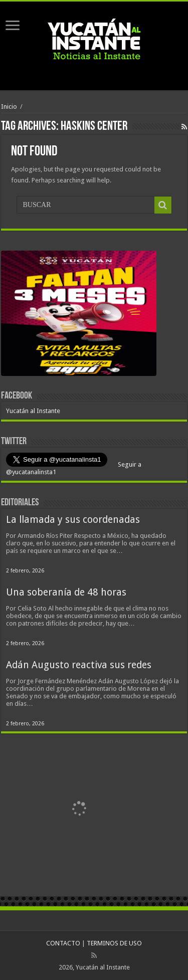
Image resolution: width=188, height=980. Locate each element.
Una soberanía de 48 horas (66, 592)
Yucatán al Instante (33, 411)
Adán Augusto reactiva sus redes (79, 665)
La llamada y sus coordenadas (73, 520)
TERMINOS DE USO (114, 943)
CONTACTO (63, 943)
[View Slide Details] (79, 315)
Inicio (9, 107)
